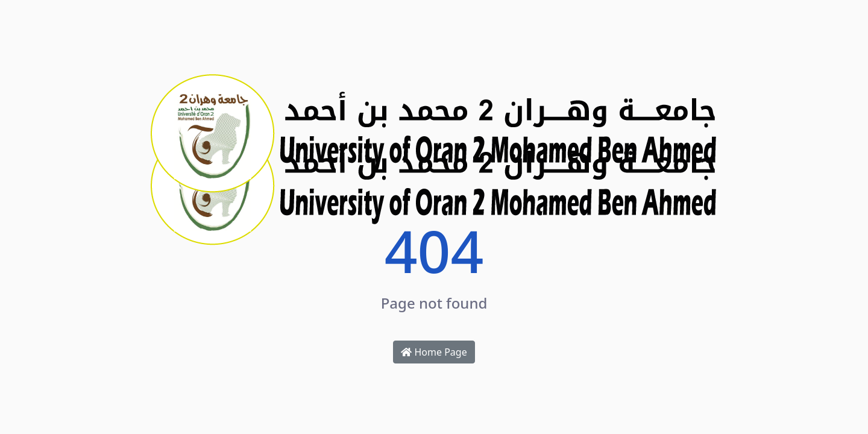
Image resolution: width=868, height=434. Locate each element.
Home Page (434, 352)
